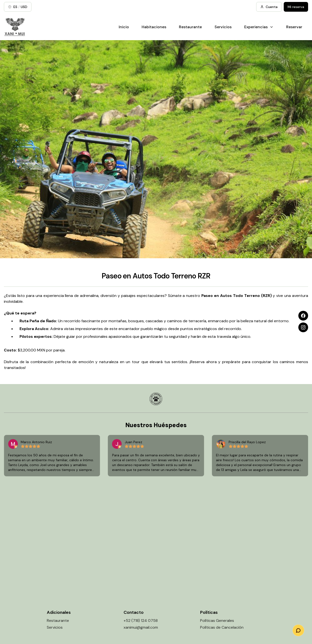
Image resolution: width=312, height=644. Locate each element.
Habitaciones (154, 27)
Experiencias (259, 27)
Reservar (294, 27)
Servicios (223, 27)
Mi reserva (296, 7)
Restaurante (190, 27)
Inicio (124, 27)
